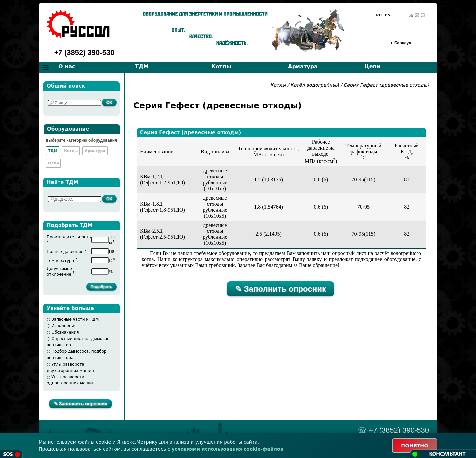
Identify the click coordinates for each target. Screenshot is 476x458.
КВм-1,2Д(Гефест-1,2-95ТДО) (163, 179)
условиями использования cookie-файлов (227, 449)
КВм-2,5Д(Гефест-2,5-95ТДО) (163, 234)
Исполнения (64, 326)
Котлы (221, 66)
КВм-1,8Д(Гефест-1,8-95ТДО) (163, 207)
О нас (67, 66)
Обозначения (65, 332)
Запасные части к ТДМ (75, 319)
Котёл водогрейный (315, 85)
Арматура (303, 66)
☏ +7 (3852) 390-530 (393, 430)
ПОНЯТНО (415, 446)
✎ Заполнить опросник (80, 404)
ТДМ (142, 66)
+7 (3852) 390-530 (84, 52)
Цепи (372, 66)
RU (379, 15)
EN (387, 15)
